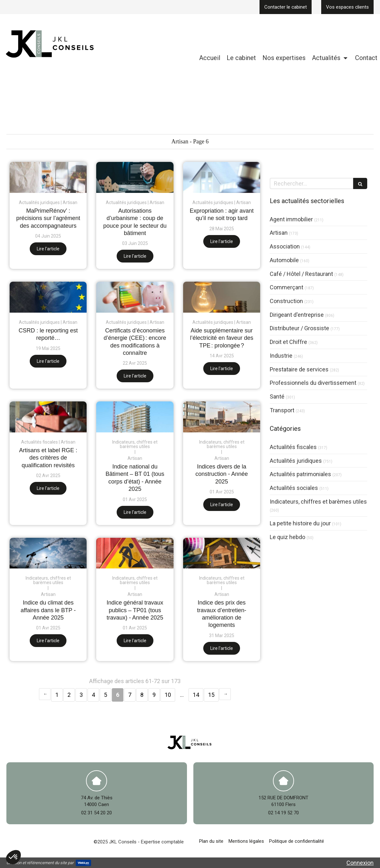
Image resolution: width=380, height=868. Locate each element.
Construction (286, 301)
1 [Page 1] (57, 695)
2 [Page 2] (69, 695)
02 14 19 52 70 (283, 813)
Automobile (284, 260)
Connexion (360, 863)
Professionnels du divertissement (313, 383)
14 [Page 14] (196, 695)
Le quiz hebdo (287, 537)
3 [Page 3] (81, 695)
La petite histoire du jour (300, 523)
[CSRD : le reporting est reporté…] (48, 297)
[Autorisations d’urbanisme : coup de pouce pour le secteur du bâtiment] (135, 177)
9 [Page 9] (154, 695)
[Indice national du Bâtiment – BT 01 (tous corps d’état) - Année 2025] (135, 417)
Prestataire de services (299, 369)
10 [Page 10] (168, 695)
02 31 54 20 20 (97, 813)
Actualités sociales (294, 488)
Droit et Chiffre (288, 342)
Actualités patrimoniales (300, 474)
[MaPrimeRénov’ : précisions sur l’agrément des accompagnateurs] (48, 177)
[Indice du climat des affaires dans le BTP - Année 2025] (48, 553)
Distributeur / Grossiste (299, 328)
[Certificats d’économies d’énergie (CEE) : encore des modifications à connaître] (135, 297)
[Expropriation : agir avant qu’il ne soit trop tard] (222, 177)
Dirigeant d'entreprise (297, 315)
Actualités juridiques (296, 461)
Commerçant (287, 287)
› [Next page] (225, 694)
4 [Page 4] (93, 695)
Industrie (281, 356)
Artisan (279, 233)
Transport (282, 410)
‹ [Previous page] (45, 694)
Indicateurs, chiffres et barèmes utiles (318, 502)
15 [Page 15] (211, 695)
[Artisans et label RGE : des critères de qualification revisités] (48, 417)
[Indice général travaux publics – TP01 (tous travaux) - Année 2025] (135, 553)
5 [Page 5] (105, 695)
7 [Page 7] (130, 695)
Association (285, 246)
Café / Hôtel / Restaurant (301, 274)
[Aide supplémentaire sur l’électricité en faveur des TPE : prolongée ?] (222, 297)
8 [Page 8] (142, 695)
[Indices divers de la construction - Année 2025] (222, 417)
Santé (277, 396)
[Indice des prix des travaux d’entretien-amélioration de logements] (222, 553)
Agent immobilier (291, 219)
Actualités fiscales (293, 447)
